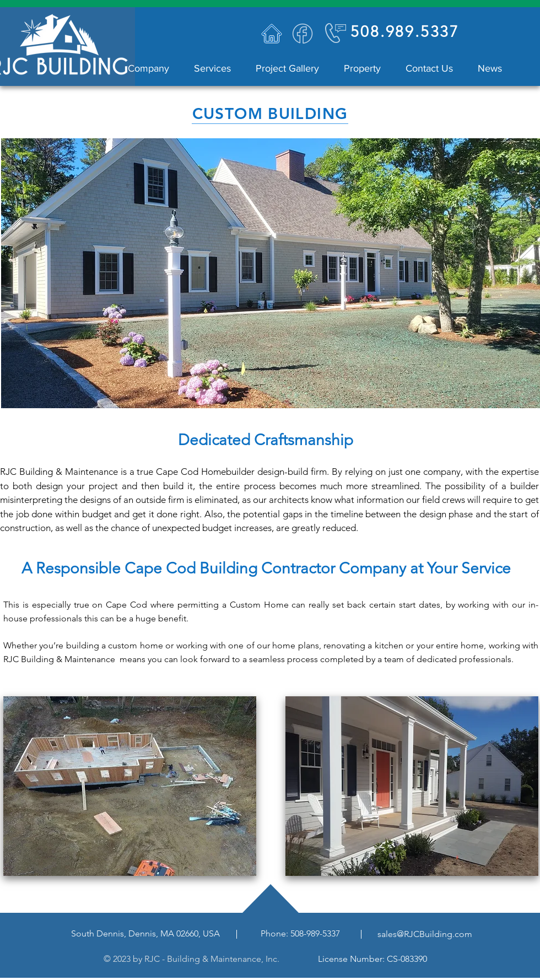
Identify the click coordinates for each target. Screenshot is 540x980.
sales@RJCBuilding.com (425, 934)
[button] (208, 68)
